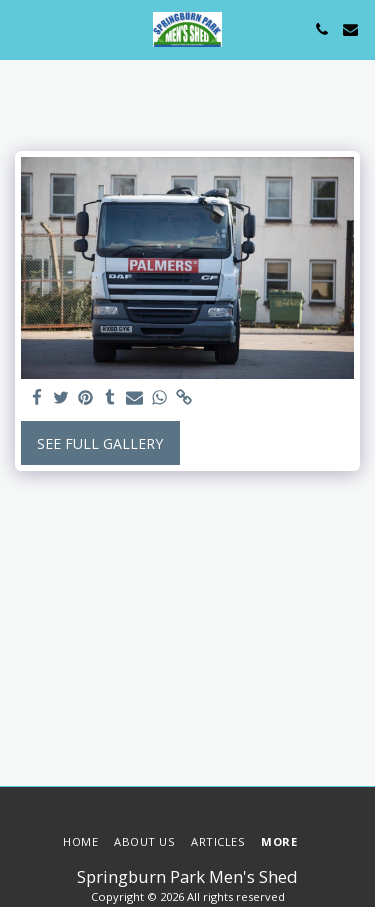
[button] (22, 28)
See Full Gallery (100, 443)
